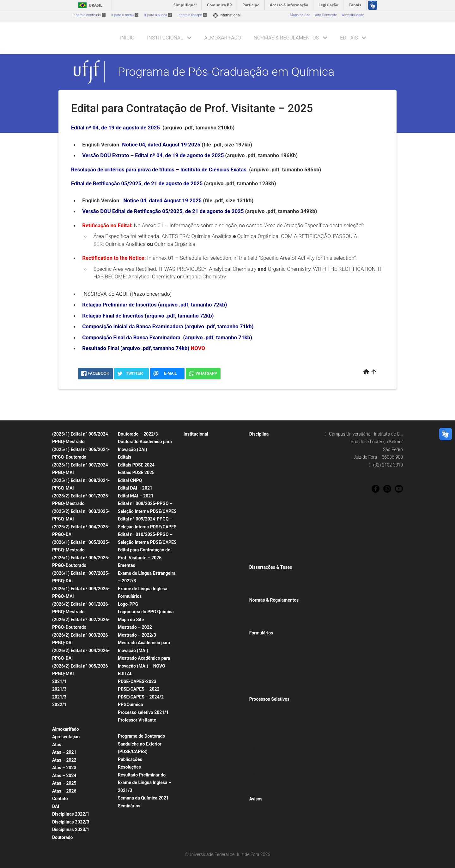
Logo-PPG (128, 604)
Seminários (129, 806)
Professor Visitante (137, 720)
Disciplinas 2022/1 (71, 814)
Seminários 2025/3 (136, 822)
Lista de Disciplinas (268, 442)
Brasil (89, 5)
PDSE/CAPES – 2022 (139, 689)
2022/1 (59, 705)
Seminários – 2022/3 (203, 476)
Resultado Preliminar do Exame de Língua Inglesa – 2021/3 (145, 783)
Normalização (263, 592)
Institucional (165, 38)
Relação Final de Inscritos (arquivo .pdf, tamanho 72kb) (148, 316)
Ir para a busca (158, 15)
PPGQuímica (130, 705)
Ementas (127, 565)
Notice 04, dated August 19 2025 (161, 145)
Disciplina (259, 434)
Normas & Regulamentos (286, 38)
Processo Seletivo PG (269, 707)
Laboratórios (197, 785)
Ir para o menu (125, 15)
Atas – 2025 (64, 783)
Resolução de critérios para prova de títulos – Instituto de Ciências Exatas (159, 169)
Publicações (130, 759)
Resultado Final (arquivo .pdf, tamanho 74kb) (136, 348)
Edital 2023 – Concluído (140, 728)
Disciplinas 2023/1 (71, 829)
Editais (349, 38)
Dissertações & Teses (271, 567)
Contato (60, 799)
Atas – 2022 (64, 760)
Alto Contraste (326, 15)
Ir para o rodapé (192, 15)
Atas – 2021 (64, 752)
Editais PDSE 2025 (136, 473)
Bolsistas (194, 534)
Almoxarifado (223, 38)
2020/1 (258, 492)
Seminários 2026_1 (136, 831)
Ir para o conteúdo (89, 15)
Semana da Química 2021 (143, 798)
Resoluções (129, 767)
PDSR (257, 766)
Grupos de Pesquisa (203, 559)
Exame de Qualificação (270, 658)
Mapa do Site (300, 15)
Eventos (193, 819)
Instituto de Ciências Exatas (209, 802)
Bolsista (259, 674)
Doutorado (64, 713)
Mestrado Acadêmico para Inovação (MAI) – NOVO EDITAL (144, 666)
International (227, 15)
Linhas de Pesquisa (202, 551)
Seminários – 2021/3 (203, 459)
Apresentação (66, 737)
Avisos (256, 799)
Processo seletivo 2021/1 (143, 712)
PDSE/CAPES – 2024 (269, 749)
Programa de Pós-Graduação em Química (226, 72)
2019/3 (258, 501)
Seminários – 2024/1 (203, 542)
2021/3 (59, 689)
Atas (57, 745)
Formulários (130, 596)
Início (127, 38)
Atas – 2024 (64, 776)
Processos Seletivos (270, 699)
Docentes (194, 509)
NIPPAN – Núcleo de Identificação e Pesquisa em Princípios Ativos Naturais (215, 760)
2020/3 (258, 484)
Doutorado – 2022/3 (138, 434)
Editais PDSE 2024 (136, 465)
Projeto (258, 641)
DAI (56, 806)
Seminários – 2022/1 (203, 467)
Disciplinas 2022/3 (71, 822)
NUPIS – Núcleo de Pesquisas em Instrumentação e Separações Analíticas (213, 735)
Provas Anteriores (266, 741)
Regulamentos (264, 617)
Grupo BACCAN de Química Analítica (215, 635)
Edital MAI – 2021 (136, 496)
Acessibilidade (353, 15)
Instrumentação (199, 777)
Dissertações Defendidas (272, 575)
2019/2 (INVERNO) (267, 509)
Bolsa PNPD (262, 757)
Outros (258, 691)
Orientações (262, 625)
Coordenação (197, 501)
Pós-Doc (259, 683)
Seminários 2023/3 (202, 492)
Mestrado (63, 721)
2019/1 (258, 517)
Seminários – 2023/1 (203, 484)
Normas (259, 608)
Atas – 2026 (64, 791)
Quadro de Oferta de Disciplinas (212, 526)
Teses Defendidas (267, 584)
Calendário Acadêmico (205, 517)
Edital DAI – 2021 (135, 488)
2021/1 (59, 681)
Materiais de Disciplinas (271, 526)
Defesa (258, 666)
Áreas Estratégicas (267, 783)
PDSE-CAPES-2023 (137, 681)
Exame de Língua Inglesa (143, 589)
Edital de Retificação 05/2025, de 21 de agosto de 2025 (137, 183)
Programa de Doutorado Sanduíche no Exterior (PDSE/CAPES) (142, 744)
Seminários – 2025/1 (138, 814)
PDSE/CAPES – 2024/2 (141, 697)
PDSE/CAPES (263, 774)
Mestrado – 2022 (135, 627)
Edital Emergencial (267, 791)
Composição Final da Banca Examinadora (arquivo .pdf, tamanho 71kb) (167, 337)
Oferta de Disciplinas (269, 467)
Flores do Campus (201, 810)
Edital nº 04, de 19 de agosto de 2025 (115, 128)
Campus (193, 793)
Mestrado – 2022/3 (137, 635)
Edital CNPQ (130, 480)
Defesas (193, 442)
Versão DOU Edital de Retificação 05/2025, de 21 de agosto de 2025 (163, 211)
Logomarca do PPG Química (146, 612)
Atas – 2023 (64, 768)
